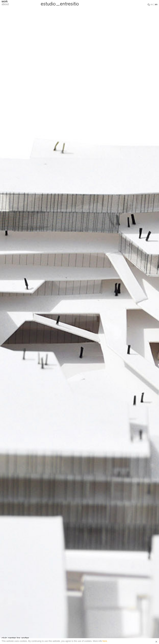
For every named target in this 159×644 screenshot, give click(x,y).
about (5, 5)
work (5, 2)
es (152, 5)
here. (105, 641)
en (156, 5)
